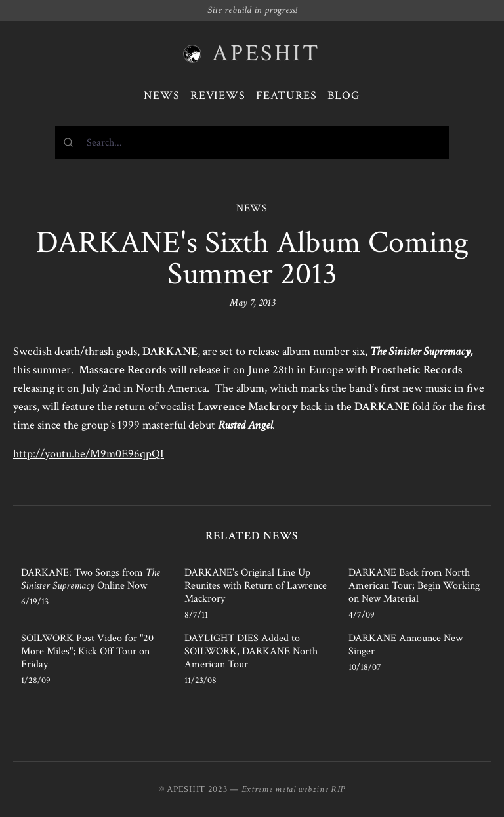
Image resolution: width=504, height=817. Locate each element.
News (162, 95)
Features (286, 95)
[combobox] (252, 142)
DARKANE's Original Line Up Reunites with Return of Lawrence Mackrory (256, 586)
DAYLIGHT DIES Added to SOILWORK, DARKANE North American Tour (251, 651)
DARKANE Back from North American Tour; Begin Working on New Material (414, 586)
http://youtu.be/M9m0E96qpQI (89, 454)
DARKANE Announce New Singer (406, 645)
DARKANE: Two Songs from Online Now (91, 579)
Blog (344, 95)
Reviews (218, 95)
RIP (338, 789)
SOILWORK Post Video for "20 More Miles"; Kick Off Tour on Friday (87, 651)
